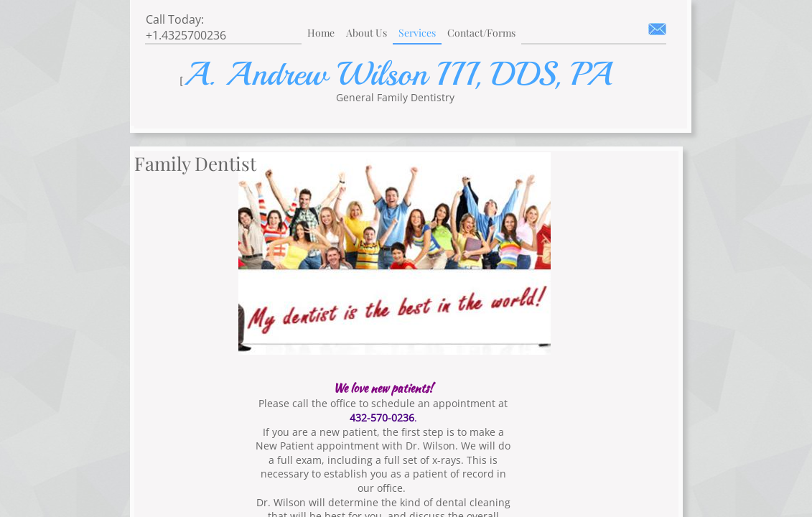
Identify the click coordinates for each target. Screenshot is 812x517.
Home (321, 33)
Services (417, 33)
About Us (367, 33)
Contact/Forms (481, 33)
